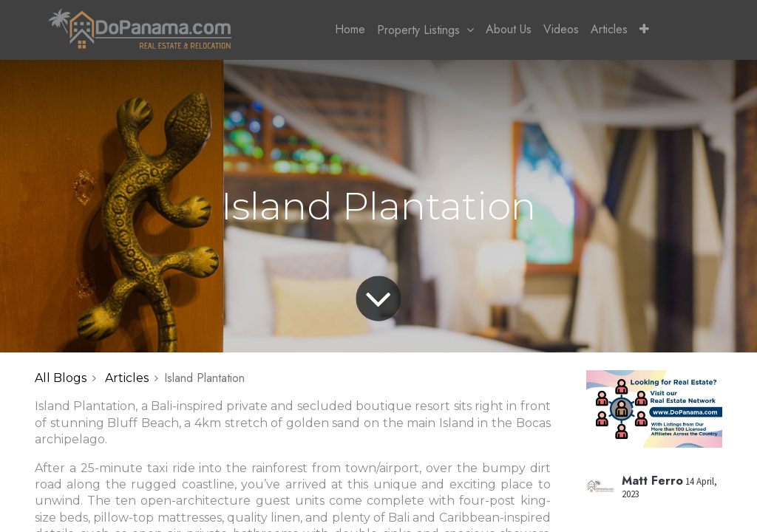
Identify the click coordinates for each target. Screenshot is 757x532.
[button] (644, 30)
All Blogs (61, 378)
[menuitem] (350, 30)
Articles (127, 378)
